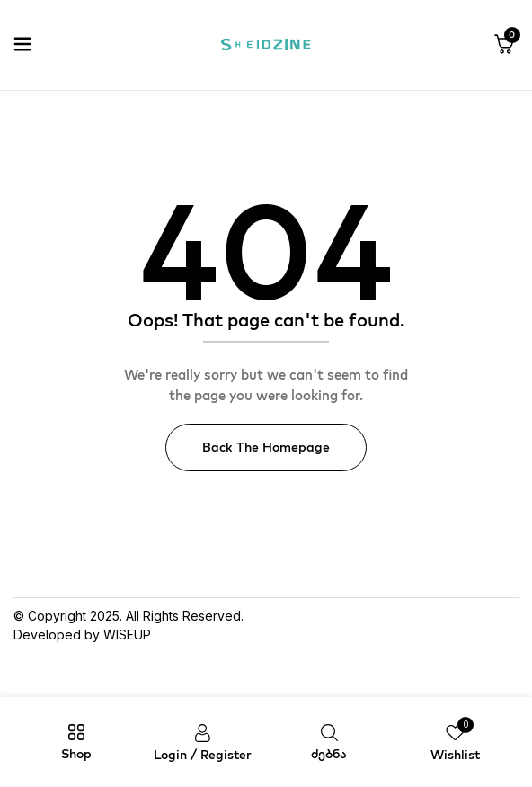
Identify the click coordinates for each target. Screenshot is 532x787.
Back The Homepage (266, 447)
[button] (504, 45)
